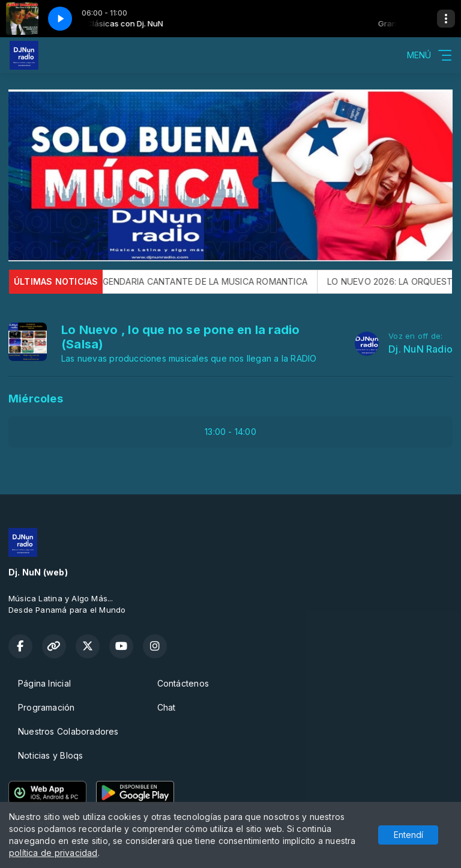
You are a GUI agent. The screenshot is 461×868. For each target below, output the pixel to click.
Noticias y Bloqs (50, 755)
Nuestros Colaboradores (68, 731)
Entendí (408, 835)
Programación (47, 707)
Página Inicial (44, 683)
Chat (167, 707)
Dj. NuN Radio (420, 349)
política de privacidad (53, 853)
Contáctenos (183, 683)
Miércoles (36, 399)
